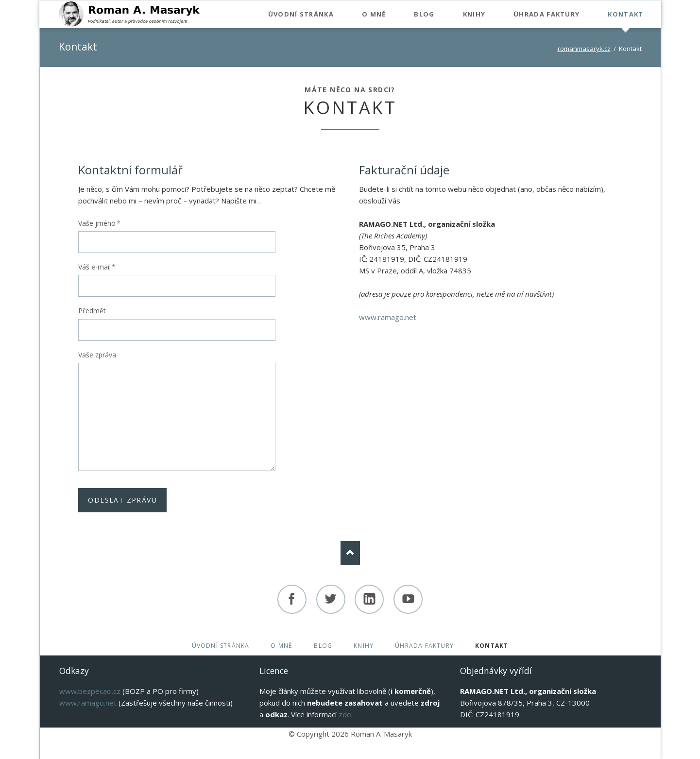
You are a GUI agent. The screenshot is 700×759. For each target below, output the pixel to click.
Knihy (364, 646)
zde (345, 714)
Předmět (92, 311)
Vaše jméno (99, 223)
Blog (323, 646)
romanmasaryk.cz (584, 49)
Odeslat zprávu (122, 500)
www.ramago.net (388, 317)
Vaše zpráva (97, 355)
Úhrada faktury (424, 646)
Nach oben (350, 553)
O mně (282, 646)
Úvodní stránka (221, 646)
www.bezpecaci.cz (90, 691)
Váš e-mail (97, 267)
